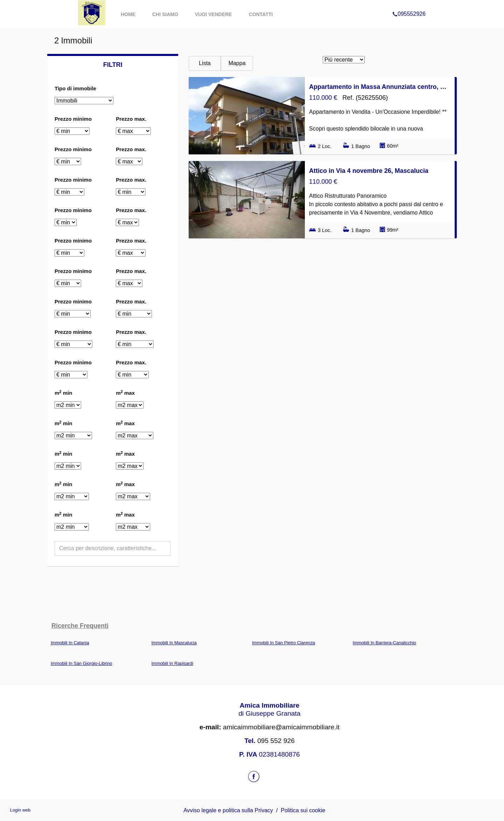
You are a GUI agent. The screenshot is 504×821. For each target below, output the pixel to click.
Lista (205, 63)
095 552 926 (276, 741)
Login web (20, 810)
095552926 (409, 5)
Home (128, 14)
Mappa (237, 63)
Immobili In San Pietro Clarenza (283, 643)
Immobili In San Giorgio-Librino (82, 663)
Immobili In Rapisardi (172, 663)
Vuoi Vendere (213, 14)
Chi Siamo (165, 14)
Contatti (261, 14)
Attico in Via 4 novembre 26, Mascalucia (369, 171)
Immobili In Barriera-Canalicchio (384, 643)
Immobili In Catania (70, 643)
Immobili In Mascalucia (174, 643)
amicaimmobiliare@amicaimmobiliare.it (269, 727)
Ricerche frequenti (80, 626)
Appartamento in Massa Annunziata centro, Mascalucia (380, 87)
